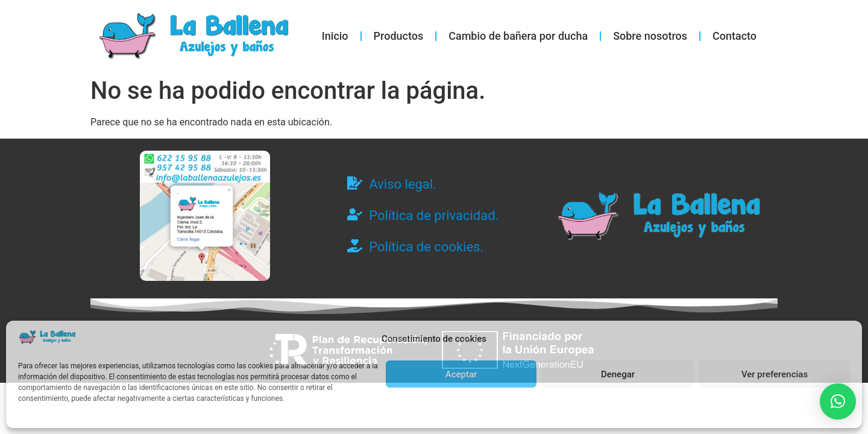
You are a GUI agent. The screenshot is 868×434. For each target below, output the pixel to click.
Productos (399, 36)
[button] (838, 401)
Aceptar (461, 374)
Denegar (618, 374)
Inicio (335, 36)
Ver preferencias (775, 374)
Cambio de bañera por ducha (518, 36)
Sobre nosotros (650, 36)
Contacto (734, 36)
